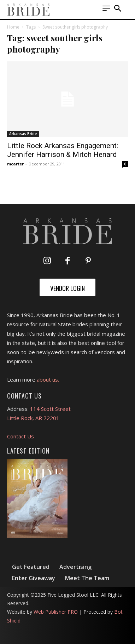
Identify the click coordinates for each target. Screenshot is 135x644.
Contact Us (20, 436)
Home (13, 27)
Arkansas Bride (23, 134)
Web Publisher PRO (56, 612)
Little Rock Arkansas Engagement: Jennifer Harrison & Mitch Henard (63, 150)
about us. (48, 379)
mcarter (15, 164)
